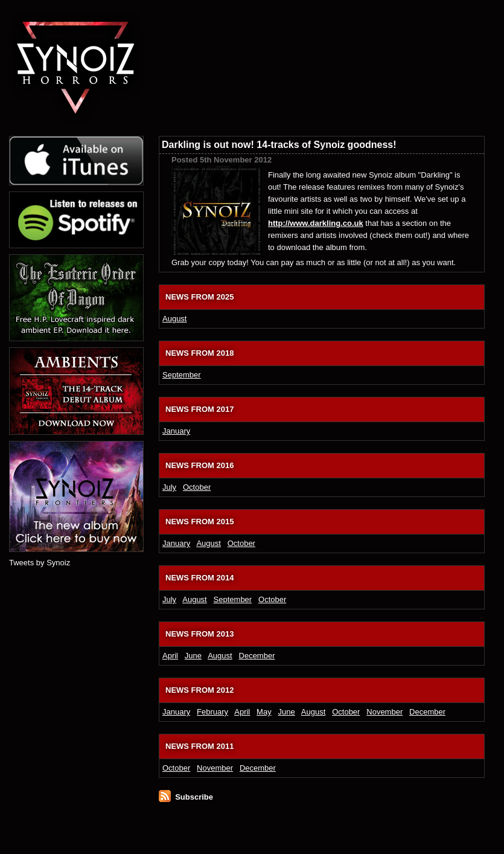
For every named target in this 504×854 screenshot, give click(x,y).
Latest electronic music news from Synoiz (267, 27)
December (257, 656)
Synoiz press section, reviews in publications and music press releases (371, 48)
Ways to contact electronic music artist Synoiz (423, 27)
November (384, 712)
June (193, 656)
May (264, 712)
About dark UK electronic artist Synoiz (316, 27)
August (174, 319)
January (176, 431)
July (169, 487)
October (197, 487)
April (170, 656)
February (212, 712)
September (182, 375)
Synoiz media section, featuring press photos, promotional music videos (322, 48)
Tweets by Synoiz (40, 563)
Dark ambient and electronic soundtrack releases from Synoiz (263, 48)
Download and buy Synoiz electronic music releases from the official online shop (432, 48)
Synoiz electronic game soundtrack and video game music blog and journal (365, 27)
